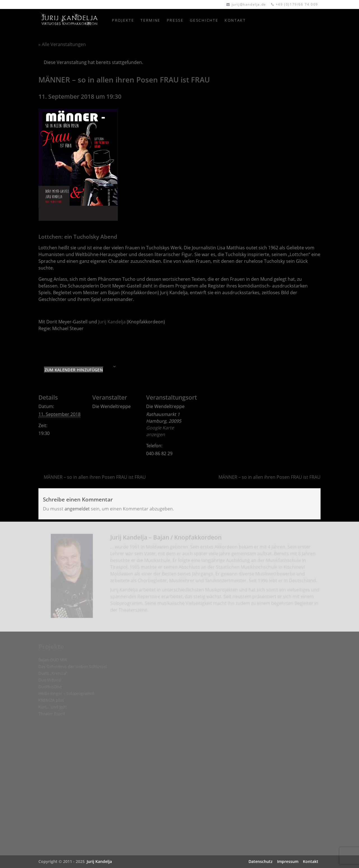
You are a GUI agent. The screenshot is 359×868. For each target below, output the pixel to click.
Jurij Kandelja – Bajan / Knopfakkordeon (166, 539)
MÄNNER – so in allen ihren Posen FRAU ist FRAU (95, 477)
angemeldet (77, 509)
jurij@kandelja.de (249, 4)
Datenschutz (261, 861)
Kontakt (311, 861)
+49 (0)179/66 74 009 (297, 4)
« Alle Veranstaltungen (62, 44)
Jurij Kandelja (112, 322)
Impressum (288, 861)
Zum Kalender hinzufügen (74, 370)
